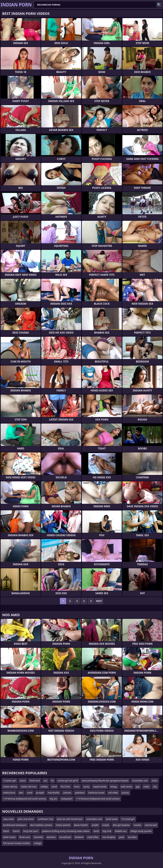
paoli (121, 837)
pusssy (125, 793)
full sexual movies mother (17, 843)
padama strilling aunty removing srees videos (66, 831)
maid (30, 793)
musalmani (65, 837)
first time (66, 787)
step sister (9, 819)
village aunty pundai (141, 831)
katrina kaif (151, 825)
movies (137, 825)
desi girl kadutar (121, 825)
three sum (25, 837)
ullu (155, 787)
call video (113, 793)
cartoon (67, 793)
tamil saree (112, 819)
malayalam (67, 799)
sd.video (132, 837)
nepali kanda (100, 787)
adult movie (9, 837)
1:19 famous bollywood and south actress (98, 799)
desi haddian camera (41, 825)
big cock (107, 831)
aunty (86, 787)
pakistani (80, 793)
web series (127, 787)
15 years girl (10, 781)
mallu (146, 787)
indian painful (63, 825)
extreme (51, 837)
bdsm (6, 831)
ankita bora (9, 793)
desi (21, 793)
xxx (45, 781)
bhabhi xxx (121, 831)
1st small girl (128, 819)
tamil (54, 787)
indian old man (29, 787)
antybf (95, 825)
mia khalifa (53, 793)
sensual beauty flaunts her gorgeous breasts (105, 781)
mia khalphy (109, 837)
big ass (53, 799)
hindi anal (35, 781)
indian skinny (10, 787)
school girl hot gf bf (68, 781)
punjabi (40, 793)
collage (38, 843)
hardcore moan (96, 793)
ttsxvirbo (38, 837)
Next (99, 601)
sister (155, 781)
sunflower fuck (45, 819)
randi (96, 831)
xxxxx (23, 781)
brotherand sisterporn (15, 825)
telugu (114, 787)
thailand (79, 837)
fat (52, 781)
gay (138, 787)
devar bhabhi (81, 825)
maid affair (93, 837)
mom (77, 787)
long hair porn (31, 831)
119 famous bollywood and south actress (25, 799)
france (16, 831)
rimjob (106, 825)
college (44, 787)
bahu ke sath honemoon (70, 819)
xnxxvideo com (140, 781)
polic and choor (26, 819)
